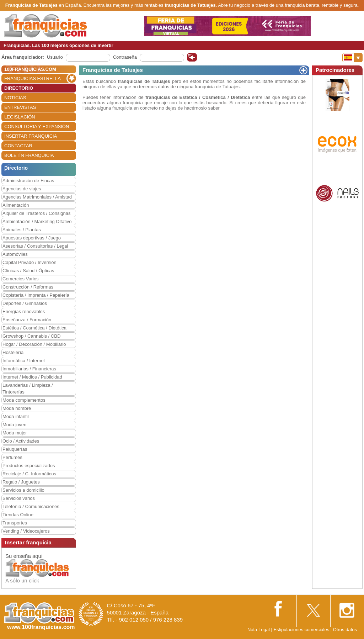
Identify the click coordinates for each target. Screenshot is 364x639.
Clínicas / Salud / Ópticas (28, 271)
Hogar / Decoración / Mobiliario (34, 344)
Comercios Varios (21, 279)
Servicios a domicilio (23, 490)
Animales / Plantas (22, 230)
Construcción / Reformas (28, 287)
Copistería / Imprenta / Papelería (36, 295)
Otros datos (345, 630)
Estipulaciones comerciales (302, 630)
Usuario (55, 57)
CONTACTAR (18, 146)
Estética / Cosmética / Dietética (34, 328)
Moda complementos (24, 400)
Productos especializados (29, 466)
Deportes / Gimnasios (25, 303)
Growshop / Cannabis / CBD (31, 336)
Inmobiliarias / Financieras (29, 369)
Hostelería (13, 352)
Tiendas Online (18, 515)
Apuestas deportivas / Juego (32, 238)
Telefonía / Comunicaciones (31, 506)
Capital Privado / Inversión (30, 262)
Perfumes (12, 457)
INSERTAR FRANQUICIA (31, 136)
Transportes (15, 523)
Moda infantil (16, 416)
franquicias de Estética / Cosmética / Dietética (198, 97)
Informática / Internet (24, 361)
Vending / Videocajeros (26, 531)
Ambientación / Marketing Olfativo (37, 221)
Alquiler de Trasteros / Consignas (36, 213)
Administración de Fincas (28, 181)
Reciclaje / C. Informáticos (29, 474)
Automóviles (15, 254)
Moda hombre (17, 408)
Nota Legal (259, 630)
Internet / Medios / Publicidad (32, 377)
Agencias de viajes (22, 189)
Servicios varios (19, 498)
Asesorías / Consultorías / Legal (35, 246)
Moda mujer (15, 433)
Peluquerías (15, 449)
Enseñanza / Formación (27, 320)
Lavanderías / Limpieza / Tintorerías (28, 389)
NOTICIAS (15, 98)
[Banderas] (352, 58)
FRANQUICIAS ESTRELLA (33, 78)
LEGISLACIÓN (20, 117)
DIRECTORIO (19, 88)
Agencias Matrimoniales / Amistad (37, 197)
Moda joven (14, 425)
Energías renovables (24, 311)
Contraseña (125, 57)
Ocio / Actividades (21, 441)
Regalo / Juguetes (21, 482)
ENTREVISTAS (20, 107)
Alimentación (16, 205)
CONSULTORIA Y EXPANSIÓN (37, 126)
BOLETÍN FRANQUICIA (29, 155)
